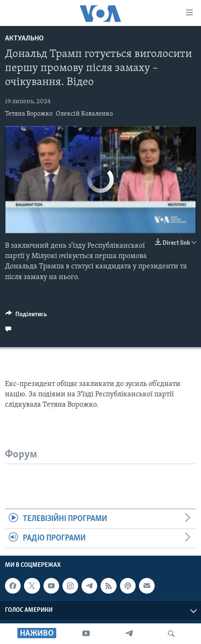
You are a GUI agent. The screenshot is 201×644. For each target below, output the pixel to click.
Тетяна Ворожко (29, 114)
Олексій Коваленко (84, 114)
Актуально (24, 39)
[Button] (26, 316)
